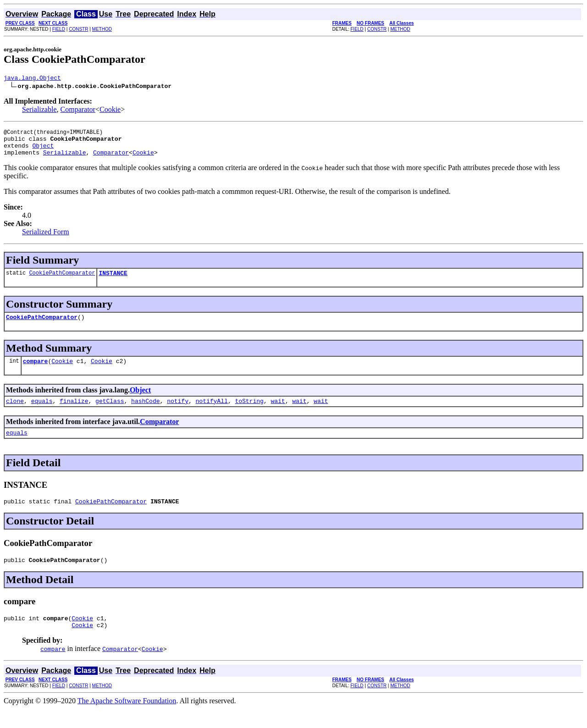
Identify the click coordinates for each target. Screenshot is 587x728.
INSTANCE (113, 281)
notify (178, 413)
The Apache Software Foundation (127, 720)
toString (249, 413)
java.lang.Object (32, 79)
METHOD (102, 29)
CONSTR (78, 29)
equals (42, 413)
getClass (110, 413)
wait (278, 413)
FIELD (59, 29)
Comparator (78, 111)
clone (15, 413)
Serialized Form (46, 239)
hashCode (145, 413)
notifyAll (212, 413)
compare (36, 372)
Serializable (39, 111)
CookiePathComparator (62, 281)
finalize (74, 413)
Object (43, 151)
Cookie (110, 111)
